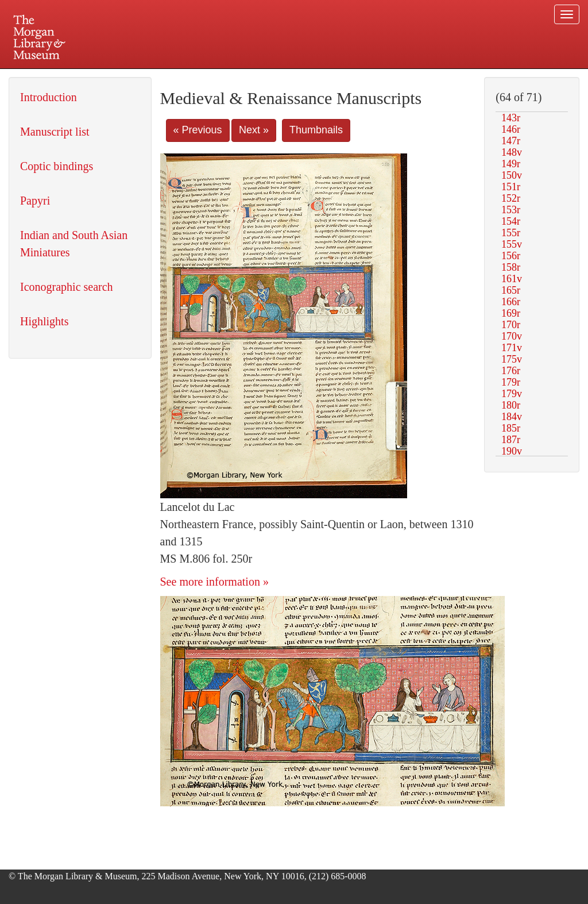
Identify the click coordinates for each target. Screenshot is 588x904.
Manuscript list (55, 132)
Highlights (44, 321)
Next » (254, 130)
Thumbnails (316, 130)
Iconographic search (67, 287)
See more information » (214, 582)
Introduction (49, 97)
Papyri (35, 201)
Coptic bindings (57, 166)
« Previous (198, 130)
